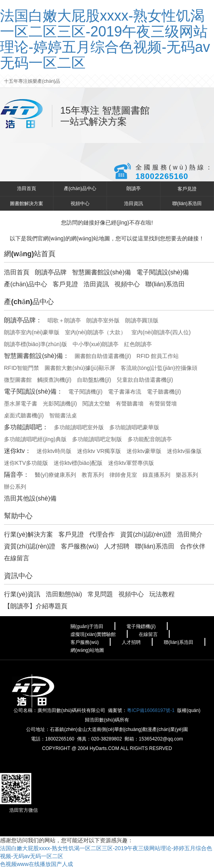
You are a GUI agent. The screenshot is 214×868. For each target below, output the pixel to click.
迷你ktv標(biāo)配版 (78, 463)
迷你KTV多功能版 (26, 463)
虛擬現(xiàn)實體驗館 (93, 634)
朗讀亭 (134, 188)
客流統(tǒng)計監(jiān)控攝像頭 (159, 368)
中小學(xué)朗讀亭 (96, 344)
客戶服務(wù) (80, 546)
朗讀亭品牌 (51, 272)
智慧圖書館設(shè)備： (36, 356)
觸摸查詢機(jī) (54, 380)
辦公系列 (15, 487)
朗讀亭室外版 (103, 320)
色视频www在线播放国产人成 (36, 864)
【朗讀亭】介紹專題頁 (36, 606)
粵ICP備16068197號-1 (151, 710)
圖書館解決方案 (27, 204)
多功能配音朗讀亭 (150, 439)
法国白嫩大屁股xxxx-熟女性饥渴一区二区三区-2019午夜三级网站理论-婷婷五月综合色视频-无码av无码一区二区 (105, 39)
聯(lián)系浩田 (187, 204)
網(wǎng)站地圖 (87, 650)
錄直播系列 (157, 475)
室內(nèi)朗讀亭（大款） (96, 332)
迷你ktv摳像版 (184, 451)
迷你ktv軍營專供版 (131, 463)
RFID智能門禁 (22, 368)
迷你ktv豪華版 (144, 451)
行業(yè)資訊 (22, 594)
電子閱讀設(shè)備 (162, 272)
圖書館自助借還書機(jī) (103, 356)
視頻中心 (80, 204)
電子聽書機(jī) (164, 392)
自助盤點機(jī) (94, 380)
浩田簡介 (190, 534)
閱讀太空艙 (96, 404)
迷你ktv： (17, 451)
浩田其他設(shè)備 (30, 498)
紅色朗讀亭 (138, 344)
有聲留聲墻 (163, 404)
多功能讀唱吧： (26, 427)
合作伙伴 (193, 546)
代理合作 (102, 534)
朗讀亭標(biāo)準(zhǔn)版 (35, 344)
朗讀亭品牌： (23, 320)
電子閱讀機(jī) (85, 392)
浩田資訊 (134, 204)
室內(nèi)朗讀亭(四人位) (161, 332)
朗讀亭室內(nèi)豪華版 (32, 332)
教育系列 (93, 475)
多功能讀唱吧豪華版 (134, 427)
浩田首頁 (27, 188)
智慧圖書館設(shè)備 (101, 272)
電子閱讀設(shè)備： (33, 391)
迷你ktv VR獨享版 (99, 451)
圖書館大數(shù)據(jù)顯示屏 (80, 368)
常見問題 (100, 594)
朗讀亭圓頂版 (142, 320)
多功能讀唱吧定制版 (97, 439)
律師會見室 (123, 475)
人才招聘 (117, 546)
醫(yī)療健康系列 (55, 475)
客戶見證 (187, 189)
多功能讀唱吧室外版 (79, 427)
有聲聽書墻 (130, 404)
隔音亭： (17, 475)
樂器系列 (187, 475)
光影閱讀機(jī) (60, 404)
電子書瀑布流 (125, 392)
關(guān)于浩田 (87, 626)
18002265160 (162, 176)
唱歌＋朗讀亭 (64, 320)
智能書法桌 (63, 415)
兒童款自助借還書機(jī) (145, 380)
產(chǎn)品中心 (80, 188)
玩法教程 (162, 594)
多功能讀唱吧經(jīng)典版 (35, 439)
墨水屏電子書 (21, 404)
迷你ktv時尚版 (54, 451)
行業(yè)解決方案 (29, 534)
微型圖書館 (18, 380)
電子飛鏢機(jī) (141, 626)
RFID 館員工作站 (158, 356)
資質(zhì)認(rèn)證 (146, 534)
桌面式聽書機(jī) (24, 415)
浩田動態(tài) (64, 594)
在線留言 (17, 558)
